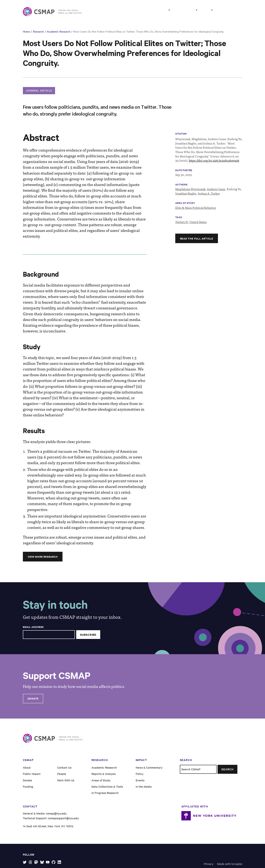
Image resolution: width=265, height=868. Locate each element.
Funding (28, 789)
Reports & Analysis (104, 777)
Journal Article (39, 93)
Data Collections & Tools (107, 789)
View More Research (43, 559)
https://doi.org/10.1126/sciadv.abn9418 (214, 163)
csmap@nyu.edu (56, 816)
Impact (179, 13)
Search (227, 772)
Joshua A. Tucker (209, 196)
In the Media (144, 789)
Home (26, 34)
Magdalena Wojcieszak (190, 192)
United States (198, 225)
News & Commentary (149, 771)
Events (140, 783)
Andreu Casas (216, 192)
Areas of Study (101, 783)
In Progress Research (105, 796)
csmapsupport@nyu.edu (63, 821)
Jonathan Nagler (186, 196)
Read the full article (197, 241)
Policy (140, 777)
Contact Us (64, 771)
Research (137, 13)
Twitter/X (182, 225)
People (161, 13)
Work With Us (230, 13)
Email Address (33, 630)
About (201, 13)
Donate (33, 702)
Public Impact (32, 777)
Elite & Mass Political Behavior (196, 210)
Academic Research (59, 34)
